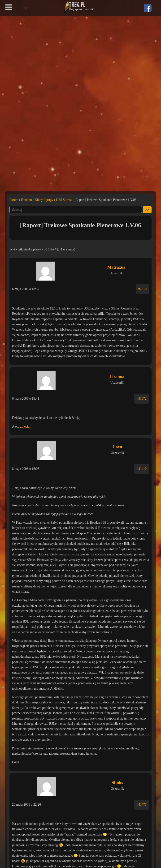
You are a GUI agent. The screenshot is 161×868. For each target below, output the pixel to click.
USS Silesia (64, 200)
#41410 (142, 469)
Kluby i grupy (44, 200)
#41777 (142, 805)
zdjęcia (25, 427)
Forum (14, 200)
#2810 (142, 289)
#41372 (142, 399)
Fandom (26, 200)
